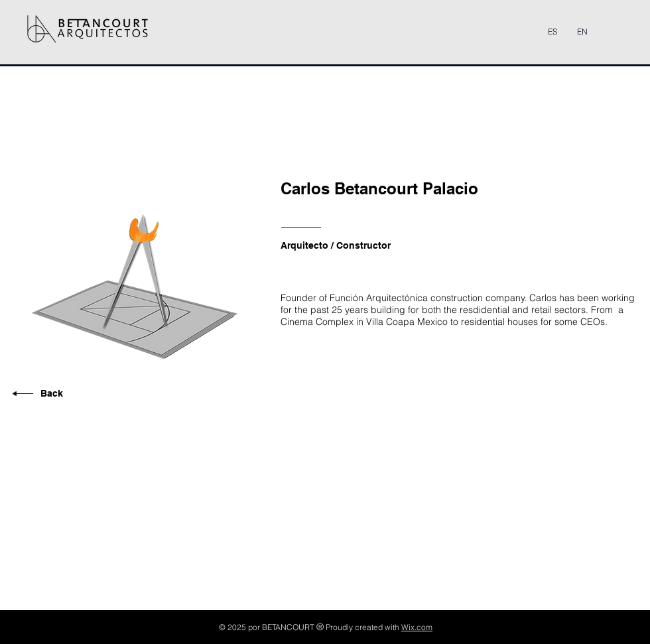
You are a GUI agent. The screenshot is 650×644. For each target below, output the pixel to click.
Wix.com (417, 627)
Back (52, 393)
